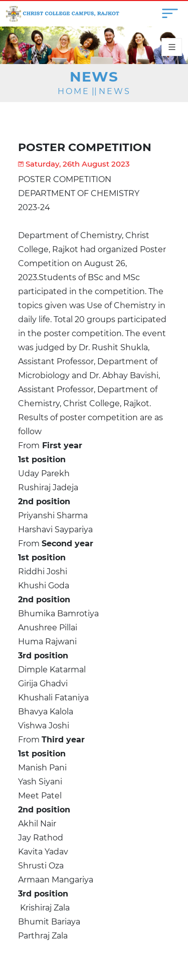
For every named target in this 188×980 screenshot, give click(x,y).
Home (74, 91)
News (115, 91)
